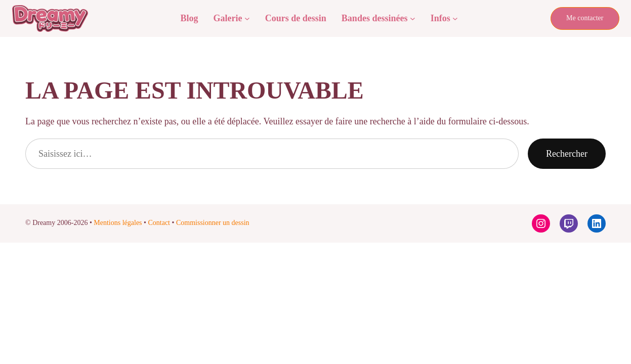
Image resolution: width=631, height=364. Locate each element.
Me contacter (585, 18)
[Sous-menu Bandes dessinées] (413, 18)
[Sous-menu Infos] (455, 18)
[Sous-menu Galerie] (247, 18)
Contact (159, 223)
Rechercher (567, 154)
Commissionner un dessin (213, 223)
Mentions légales (118, 223)
